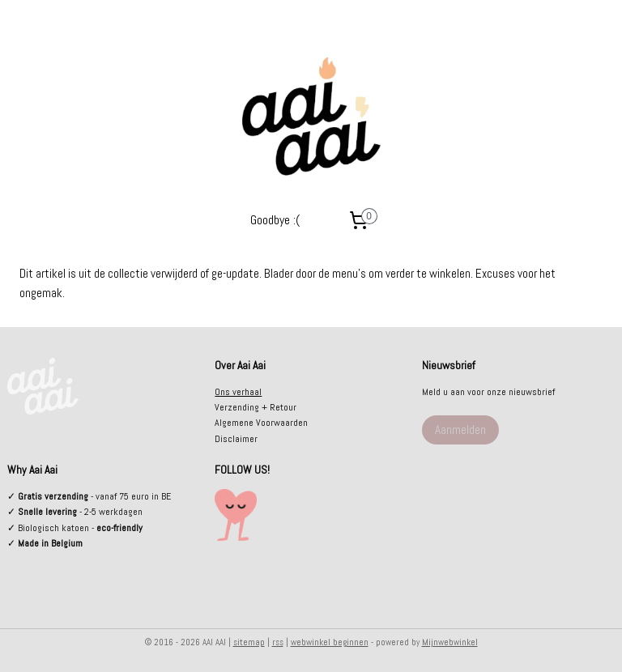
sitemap (249, 642)
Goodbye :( (275, 220)
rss (278, 642)
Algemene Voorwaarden (261, 423)
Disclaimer (236, 439)
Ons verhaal (238, 392)
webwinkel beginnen (330, 642)
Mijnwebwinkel (450, 642)
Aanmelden (460, 430)
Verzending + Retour (256, 407)
